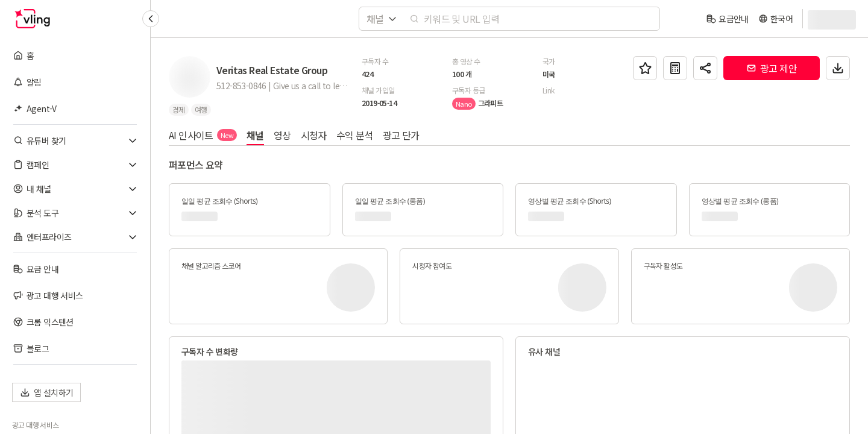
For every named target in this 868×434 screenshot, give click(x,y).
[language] (775, 19)
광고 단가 (401, 135)
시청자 (314, 135)
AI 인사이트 (203, 135)
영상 (282, 135)
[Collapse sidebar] (151, 19)
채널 (255, 135)
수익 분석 (355, 135)
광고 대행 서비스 (36, 425)
